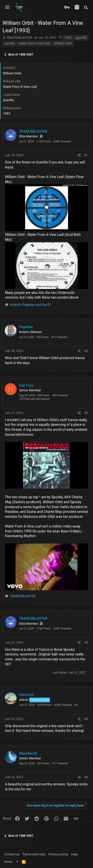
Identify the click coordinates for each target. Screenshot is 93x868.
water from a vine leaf (34, 43)
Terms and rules (34, 854)
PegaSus (26, 327)
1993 (68, 38)
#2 (86, 351)
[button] (7, 7)
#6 (86, 777)
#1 (86, 155)
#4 (86, 642)
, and (31, 305)
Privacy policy (58, 854)
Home (8, 862)
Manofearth (28, 753)
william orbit (63, 43)
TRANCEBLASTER (19, 38)
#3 (86, 413)
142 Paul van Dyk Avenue (34, 399)
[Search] (86, 7)
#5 (86, 719)
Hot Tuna (26, 385)
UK (76, 705)
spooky (9, 43)
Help (75, 854)
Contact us (12, 854)
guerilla (81, 38)
